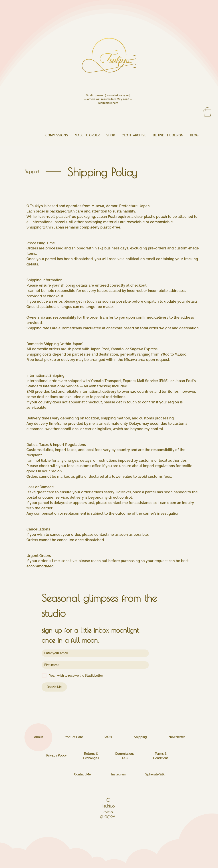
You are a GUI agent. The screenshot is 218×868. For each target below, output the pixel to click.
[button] (207, 112)
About (38, 737)
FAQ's (108, 737)
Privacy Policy (57, 755)
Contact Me (82, 774)
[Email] (94, 653)
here (115, 103)
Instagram (119, 774)
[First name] (94, 665)
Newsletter (177, 737)
